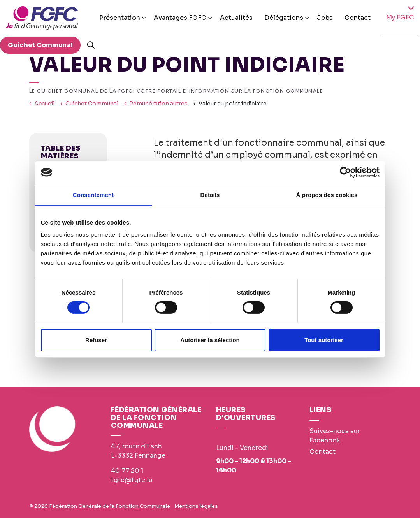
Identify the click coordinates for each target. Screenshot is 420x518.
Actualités (236, 18)
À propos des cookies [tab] (327, 194)
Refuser (96, 340)
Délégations (284, 18)
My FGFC (400, 17)
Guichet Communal (40, 45)
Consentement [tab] (93, 194)
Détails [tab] (210, 194)
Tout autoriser (324, 340)
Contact (358, 18)
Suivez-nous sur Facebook (335, 436)
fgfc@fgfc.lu (132, 480)
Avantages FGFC (180, 18)
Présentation (120, 18)
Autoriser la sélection (210, 340)
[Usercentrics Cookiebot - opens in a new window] (345, 172)
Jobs (325, 18)
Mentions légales (196, 506)
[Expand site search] (91, 45)
